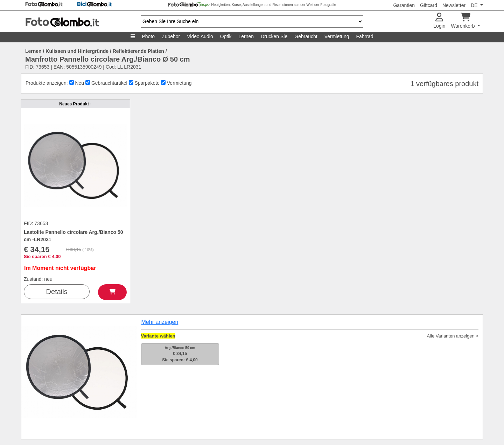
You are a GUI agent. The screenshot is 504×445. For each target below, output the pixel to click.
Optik (226, 36)
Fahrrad (365, 36)
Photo (148, 36)
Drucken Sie (274, 36)
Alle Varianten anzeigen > (453, 336)
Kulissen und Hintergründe (77, 51)
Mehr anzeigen (160, 322)
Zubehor (171, 36)
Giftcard (429, 5)
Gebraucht (306, 36)
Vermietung (337, 36)
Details (57, 292)
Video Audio (200, 36)
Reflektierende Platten (138, 51)
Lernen (246, 36)
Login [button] (439, 21)
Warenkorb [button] (464, 21)
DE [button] (475, 5)
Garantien (404, 5)
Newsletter (454, 5)
